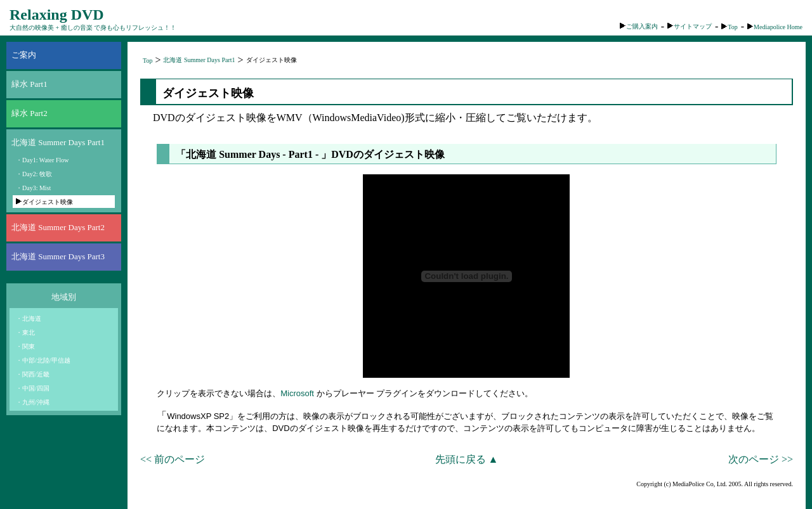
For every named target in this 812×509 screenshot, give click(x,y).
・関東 (25, 346)
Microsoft (297, 393)
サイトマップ (690, 26)
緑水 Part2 (29, 113)
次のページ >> (761, 459)
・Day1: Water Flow (42, 160)
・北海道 (29, 319)
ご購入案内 (639, 26)
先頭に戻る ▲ (467, 459)
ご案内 (24, 55)
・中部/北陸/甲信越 (43, 360)
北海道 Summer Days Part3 (58, 256)
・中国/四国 (33, 388)
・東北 (25, 332)
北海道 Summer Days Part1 (58, 142)
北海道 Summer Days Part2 (58, 227)
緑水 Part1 (29, 84)
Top (729, 27)
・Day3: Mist (33, 188)
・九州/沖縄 (33, 402)
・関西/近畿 (33, 374)
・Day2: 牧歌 (34, 174)
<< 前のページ (173, 459)
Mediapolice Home (775, 27)
